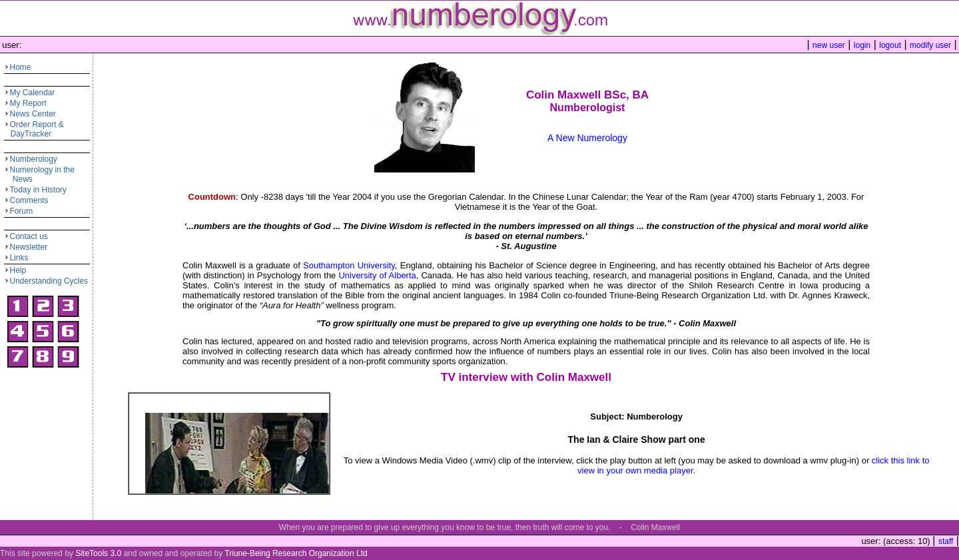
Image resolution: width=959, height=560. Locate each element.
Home (21, 67)
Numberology (34, 159)
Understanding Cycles (49, 281)
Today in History (38, 190)
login (862, 45)
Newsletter (29, 247)
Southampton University (349, 265)
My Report (28, 103)
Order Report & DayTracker (34, 129)
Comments (29, 200)
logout (890, 45)
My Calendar (33, 93)
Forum (22, 211)
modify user (930, 45)
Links (19, 258)
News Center (33, 114)
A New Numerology (587, 138)
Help (18, 270)
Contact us (29, 236)
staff (946, 541)
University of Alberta (377, 275)
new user (829, 45)
